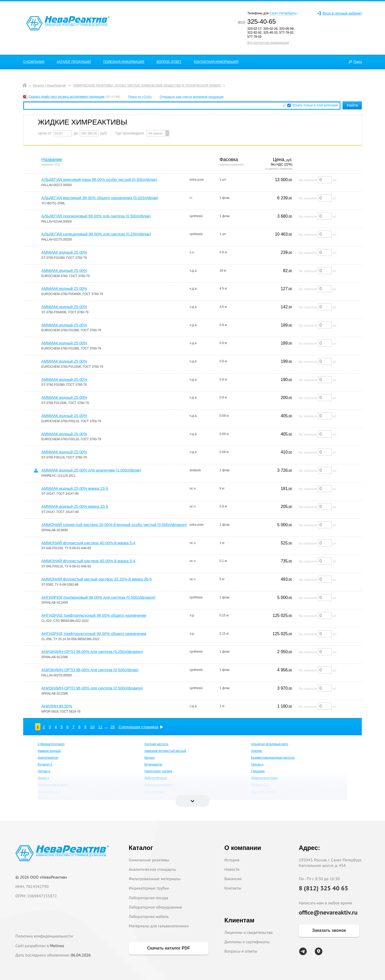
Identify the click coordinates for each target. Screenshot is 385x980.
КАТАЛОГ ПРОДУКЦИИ (74, 62)
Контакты (233, 888)
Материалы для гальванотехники (159, 926)
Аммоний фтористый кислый (165, 751)
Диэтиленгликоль (264, 792)
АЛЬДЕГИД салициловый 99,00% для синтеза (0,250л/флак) (96, 234)
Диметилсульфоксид (53, 785)
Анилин (257, 751)
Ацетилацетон (48, 758)
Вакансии (233, 879)
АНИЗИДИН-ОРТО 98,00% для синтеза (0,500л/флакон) (92, 688)
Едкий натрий (261, 798)
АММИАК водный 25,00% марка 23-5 (75, 488)
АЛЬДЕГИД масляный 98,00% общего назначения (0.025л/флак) (100, 198)
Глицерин (258, 771)
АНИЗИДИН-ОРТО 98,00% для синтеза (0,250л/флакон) (92, 651)
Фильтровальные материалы (155, 879)
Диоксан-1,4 (260, 785)
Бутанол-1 (45, 764)
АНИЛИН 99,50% (57, 706)
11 (100, 727)
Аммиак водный (49, 751)
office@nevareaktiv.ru (328, 912)
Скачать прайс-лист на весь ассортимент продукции (67, 97)
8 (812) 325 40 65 (324, 888)
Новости (232, 869)
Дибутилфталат (156, 778)
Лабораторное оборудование (155, 907)
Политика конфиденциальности (44, 936)
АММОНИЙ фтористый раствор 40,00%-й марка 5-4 (88, 543)
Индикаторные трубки (149, 888)
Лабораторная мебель (149, 916)
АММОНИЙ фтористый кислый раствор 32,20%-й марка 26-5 (97, 579)
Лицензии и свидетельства (248, 932)
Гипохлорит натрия (158, 771)
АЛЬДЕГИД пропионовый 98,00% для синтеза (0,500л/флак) (96, 216)
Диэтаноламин (155, 792)
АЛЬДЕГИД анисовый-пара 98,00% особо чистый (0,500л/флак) (99, 179)
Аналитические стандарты (152, 869)
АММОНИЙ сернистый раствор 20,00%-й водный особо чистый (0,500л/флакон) (114, 525)
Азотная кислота (156, 744)
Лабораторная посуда (148, 898)
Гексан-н (257, 764)
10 (92, 727)
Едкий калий (153, 798)
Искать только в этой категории (315, 105)
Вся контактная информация (268, 43)
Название (52, 160)
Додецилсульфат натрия (56, 798)
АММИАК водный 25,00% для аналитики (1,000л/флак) (91, 470)
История (232, 860)
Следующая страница (138, 727)
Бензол (150, 758)
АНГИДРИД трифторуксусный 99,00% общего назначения (94, 615)
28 (113, 727)
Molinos (57, 946)
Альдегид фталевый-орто (270, 744)
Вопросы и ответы (241, 951)
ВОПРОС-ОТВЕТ (169, 62)
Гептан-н (44, 771)
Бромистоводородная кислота (273, 758)
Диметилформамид (159, 785)
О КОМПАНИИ (34, 62)
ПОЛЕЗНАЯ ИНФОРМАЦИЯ (124, 62)
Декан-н (44, 778)
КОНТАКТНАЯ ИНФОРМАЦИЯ (216, 62)
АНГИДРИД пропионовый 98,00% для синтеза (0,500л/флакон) (99, 597)
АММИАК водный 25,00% (64, 252)
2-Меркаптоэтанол (51, 744)
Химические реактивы (149, 860)
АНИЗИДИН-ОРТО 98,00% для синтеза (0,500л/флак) (90, 670)
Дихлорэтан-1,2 (49, 792)
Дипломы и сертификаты (247, 942)
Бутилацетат (153, 764)
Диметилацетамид (264, 778)
